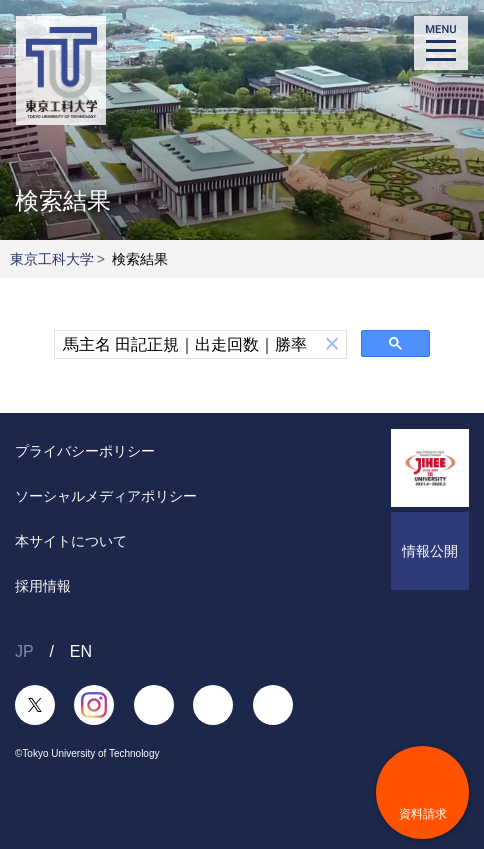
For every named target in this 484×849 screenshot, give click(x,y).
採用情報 (43, 586)
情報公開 (430, 551)
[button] (332, 344)
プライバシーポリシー (85, 451)
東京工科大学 (52, 259)
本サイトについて (71, 541)
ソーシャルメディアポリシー (106, 496)
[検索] (186, 345)
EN (81, 651)
